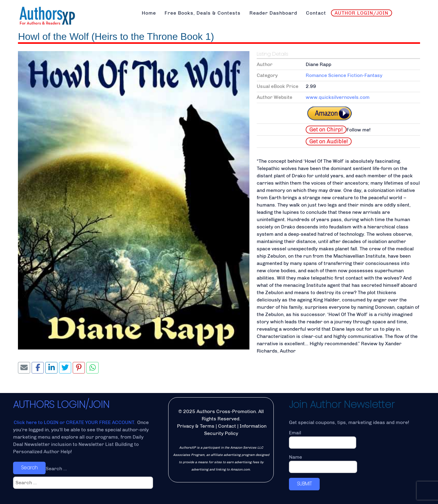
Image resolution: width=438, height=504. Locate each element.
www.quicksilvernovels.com (338, 97)
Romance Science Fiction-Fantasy (344, 75)
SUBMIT (304, 484)
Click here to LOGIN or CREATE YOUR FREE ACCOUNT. (75, 422)
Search (29, 468)
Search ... (56, 469)
